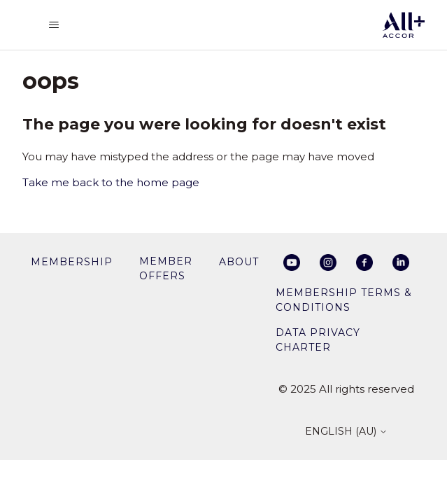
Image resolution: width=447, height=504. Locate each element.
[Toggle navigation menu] (54, 25)
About (239, 262)
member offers (166, 268)
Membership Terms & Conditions (344, 300)
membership (72, 262)
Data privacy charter (318, 340)
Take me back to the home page (111, 182)
